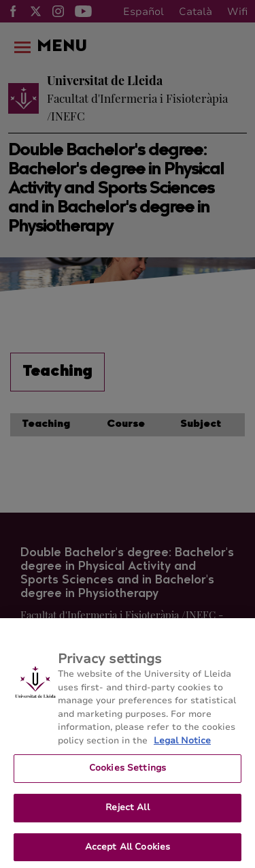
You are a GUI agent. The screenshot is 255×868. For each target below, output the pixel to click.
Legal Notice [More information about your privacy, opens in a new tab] (182, 748)
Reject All (127, 815)
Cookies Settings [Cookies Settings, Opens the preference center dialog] (128, 775)
